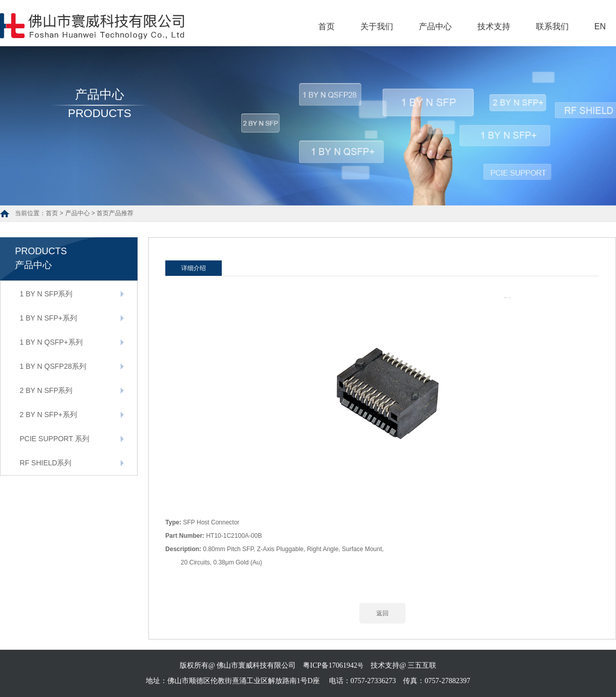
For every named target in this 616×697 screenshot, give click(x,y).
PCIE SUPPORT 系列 (54, 439)
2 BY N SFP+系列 (48, 415)
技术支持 (494, 26)
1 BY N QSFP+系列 (51, 342)
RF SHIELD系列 (45, 463)
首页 (326, 26)
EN (600, 26)
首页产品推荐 (115, 213)
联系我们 (552, 26)
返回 (382, 613)
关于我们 (377, 26)
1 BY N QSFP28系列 (53, 366)
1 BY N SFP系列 (46, 294)
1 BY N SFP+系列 (48, 318)
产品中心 (435, 26)
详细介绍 (194, 268)
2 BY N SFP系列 (46, 390)
